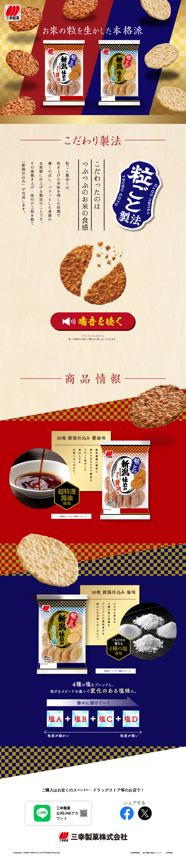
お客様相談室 (120, 847)
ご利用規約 (168, 847)
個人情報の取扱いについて (144, 847)
